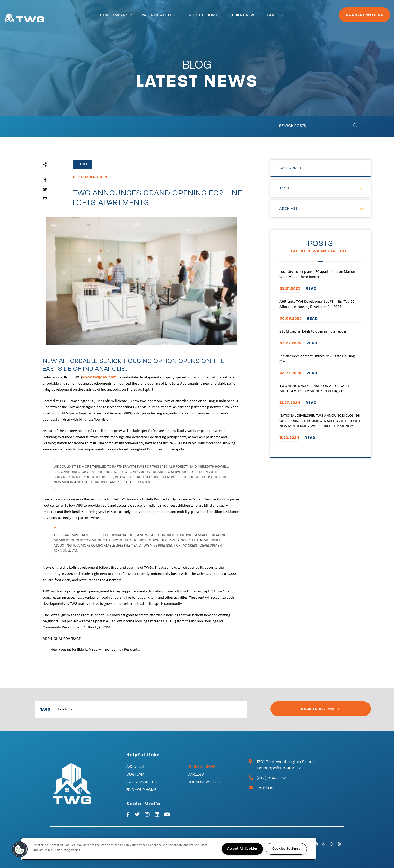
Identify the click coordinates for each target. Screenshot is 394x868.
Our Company (133, 17)
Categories (291, 168)
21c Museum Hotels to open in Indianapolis (313, 332)
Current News (259, 17)
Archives (289, 209)
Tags (284, 188)
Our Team (135, 774)
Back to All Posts (321, 709)
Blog (82, 164)
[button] (20, 849)
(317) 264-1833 (272, 778)
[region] (168, 849)
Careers (292, 17)
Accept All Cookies (243, 849)
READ (311, 289)
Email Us (265, 788)
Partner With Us (175, 17)
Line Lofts (65, 709)
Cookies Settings (286, 849)
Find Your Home (218, 17)
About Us (135, 767)
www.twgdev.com (99, 377)
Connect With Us (350, 17)
